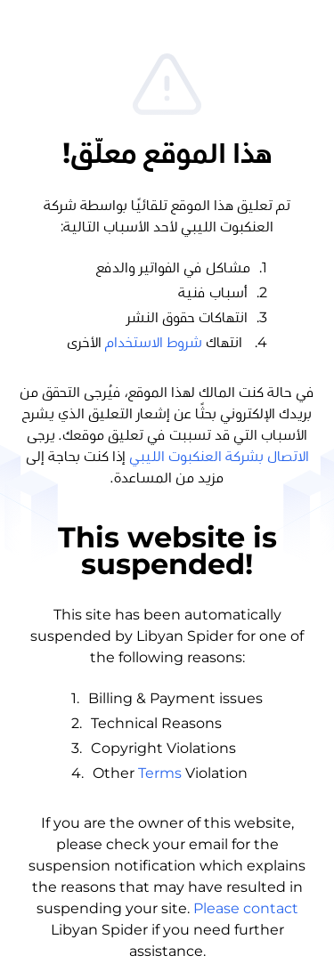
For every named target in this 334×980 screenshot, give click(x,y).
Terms (160, 773)
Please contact (246, 908)
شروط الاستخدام (154, 343)
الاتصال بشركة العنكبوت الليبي (219, 457)
